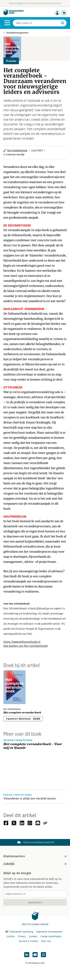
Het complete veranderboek (22, 713)
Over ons (46, 941)
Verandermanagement (17, 33)
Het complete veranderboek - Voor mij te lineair (33, 746)
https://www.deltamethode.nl (22, 642)
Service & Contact (29, 941)
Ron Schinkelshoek (17, 150)
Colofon (11, 936)
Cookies (33, 936)
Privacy (22, 936)
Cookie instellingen (51, 936)
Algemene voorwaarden (49, 932)
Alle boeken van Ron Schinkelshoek (26, 646)
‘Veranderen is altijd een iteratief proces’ (30, 799)
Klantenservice (35, 856)
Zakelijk (35, 864)
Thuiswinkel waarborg (20, 932)
